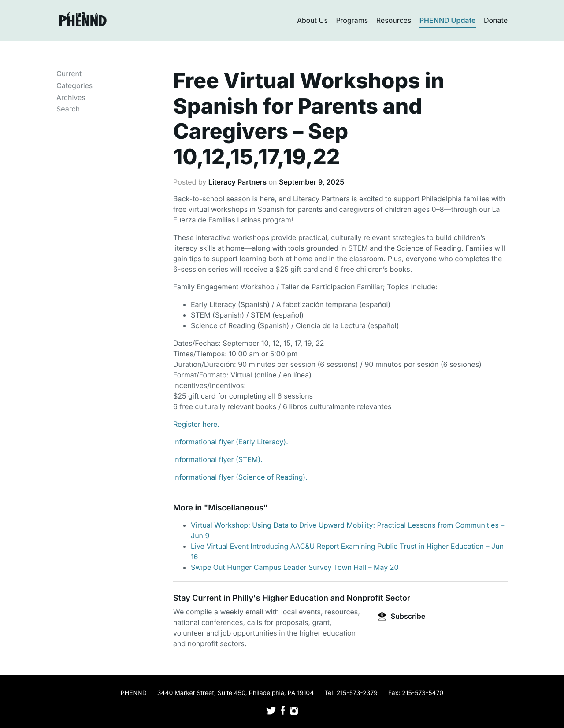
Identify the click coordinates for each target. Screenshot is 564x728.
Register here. (196, 424)
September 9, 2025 (312, 182)
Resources (394, 20)
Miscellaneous (236, 508)
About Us (312, 20)
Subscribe (401, 616)
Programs (352, 20)
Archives (71, 97)
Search (68, 109)
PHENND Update (448, 20)
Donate (496, 20)
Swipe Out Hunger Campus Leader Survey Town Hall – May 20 (295, 567)
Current (69, 74)
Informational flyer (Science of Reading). (240, 477)
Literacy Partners (237, 182)
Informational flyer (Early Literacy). (231, 442)
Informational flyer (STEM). (218, 459)
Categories (74, 85)
